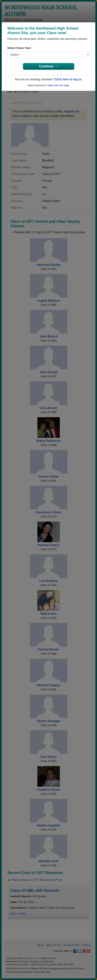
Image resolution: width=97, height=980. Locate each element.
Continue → (48, 66)
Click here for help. (58, 85)
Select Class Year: (19, 48)
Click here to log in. (68, 79)
